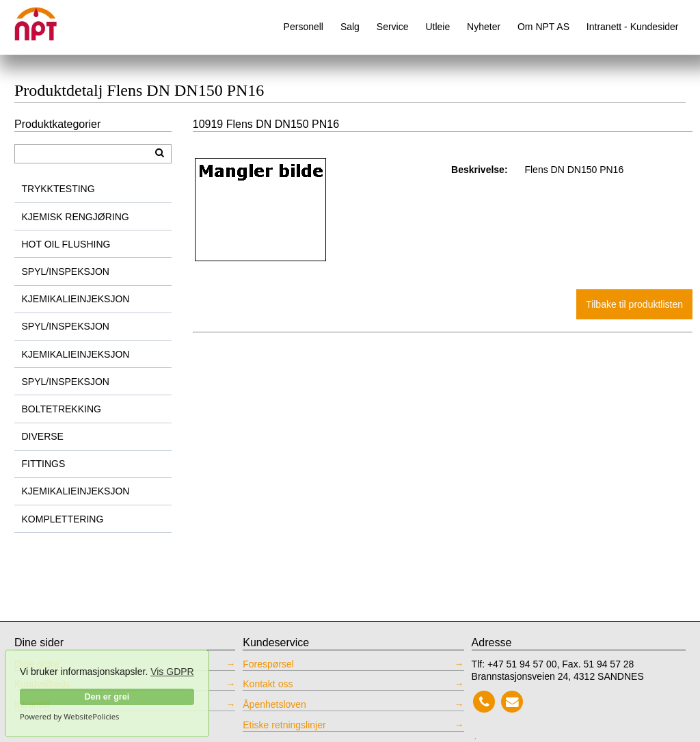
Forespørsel (268, 664)
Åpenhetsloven (274, 704)
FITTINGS (44, 464)
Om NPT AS (543, 27)
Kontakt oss (268, 684)
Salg (350, 27)
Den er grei (107, 697)
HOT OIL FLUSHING (66, 244)
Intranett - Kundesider (633, 27)
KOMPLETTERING (63, 519)
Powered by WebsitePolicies (69, 717)
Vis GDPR (172, 672)
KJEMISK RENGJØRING (76, 217)
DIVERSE (43, 436)
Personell (304, 27)
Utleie (437, 27)
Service (393, 27)
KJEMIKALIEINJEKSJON (76, 299)
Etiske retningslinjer (284, 725)
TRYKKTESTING (58, 189)
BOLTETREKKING (62, 409)
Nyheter (484, 27)
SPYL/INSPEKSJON (66, 271)
